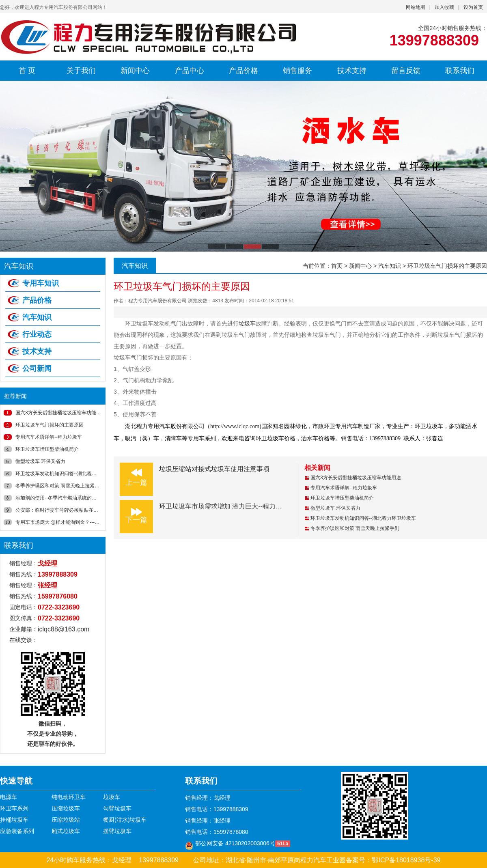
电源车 (9, 797)
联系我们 (460, 71)
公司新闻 (37, 368)
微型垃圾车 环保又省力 (40, 461)
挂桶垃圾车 (14, 820)
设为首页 (473, 7)
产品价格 (243, 71)
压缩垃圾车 (66, 808)
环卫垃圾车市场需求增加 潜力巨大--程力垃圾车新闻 (234, 506)
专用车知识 (41, 283)
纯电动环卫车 (69, 797)
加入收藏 (444, 7)
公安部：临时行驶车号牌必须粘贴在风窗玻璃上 (67, 510)
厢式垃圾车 (66, 831)
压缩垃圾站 (66, 820)
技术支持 (352, 71)
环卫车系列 (14, 808)
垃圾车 (247, 323)
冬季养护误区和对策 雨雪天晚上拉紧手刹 (60, 486)
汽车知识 (37, 317)
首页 (337, 266)
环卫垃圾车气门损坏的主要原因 (50, 425)
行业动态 (37, 334)
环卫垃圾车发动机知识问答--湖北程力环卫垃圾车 (68, 474)
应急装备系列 (17, 831)
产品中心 (190, 71)
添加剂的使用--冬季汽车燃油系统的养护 (58, 498)
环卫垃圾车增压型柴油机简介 (47, 449)
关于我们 (81, 71)
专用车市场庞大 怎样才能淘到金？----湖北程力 (66, 522)
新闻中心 (135, 71)
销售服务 (297, 71)
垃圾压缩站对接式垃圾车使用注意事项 (214, 469)
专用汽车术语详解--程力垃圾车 (49, 437)
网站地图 (416, 7)
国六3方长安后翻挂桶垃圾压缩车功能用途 (61, 413)
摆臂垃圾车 (117, 831)
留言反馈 (406, 71)
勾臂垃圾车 (117, 808)
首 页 (27, 71)
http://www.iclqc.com (235, 426)
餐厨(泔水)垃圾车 (125, 820)
